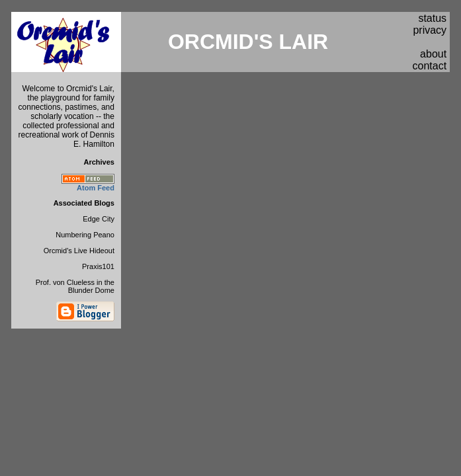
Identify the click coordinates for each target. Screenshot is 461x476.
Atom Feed (96, 188)
